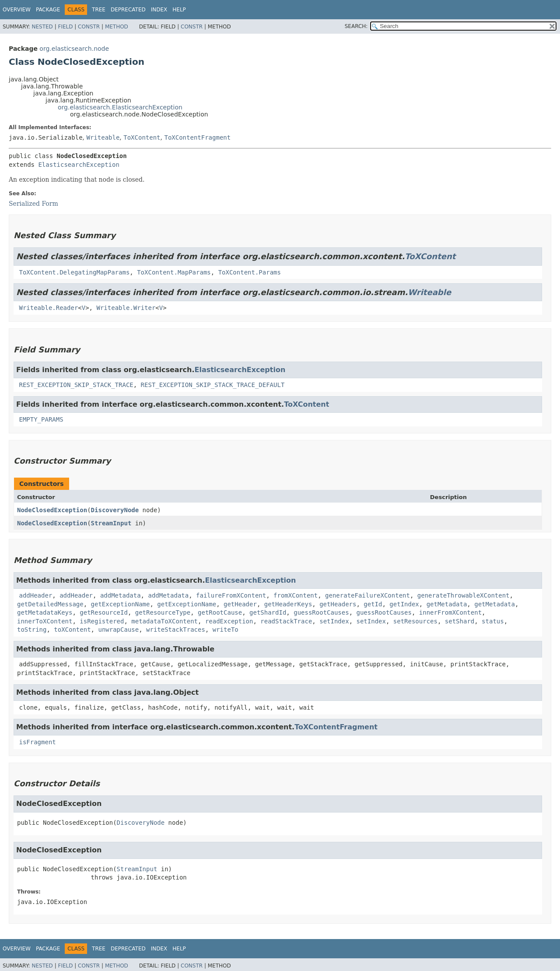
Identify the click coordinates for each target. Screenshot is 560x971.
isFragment (37, 742)
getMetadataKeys (45, 612)
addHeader (35, 595)
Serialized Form (33, 204)
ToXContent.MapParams (174, 272)
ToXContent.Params (250, 272)
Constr (89, 27)
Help (179, 10)
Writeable (103, 137)
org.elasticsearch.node (74, 49)
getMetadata (447, 604)
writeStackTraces (176, 630)
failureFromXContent (231, 595)
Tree (99, 10)
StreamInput (111, 523)
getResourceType (163, 612)
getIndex (404, 604)
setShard (460, 621)
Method (117, 27)
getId (373, 604)
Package (48, 10)
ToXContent (142, 137)
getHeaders (338, 604)
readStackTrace (286, 621)
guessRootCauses (321, 612)
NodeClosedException (52, 510)
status (493, 621)
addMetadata (121, 595)
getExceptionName (121, 604)
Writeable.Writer (126, 308)
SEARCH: (356, 26)
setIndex (334, 621)
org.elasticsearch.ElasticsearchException (120, 107)
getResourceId (104, 612)
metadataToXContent (164, 621)
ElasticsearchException (79, 165)
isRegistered (102, 621)
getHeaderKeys (288, 604)
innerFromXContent (450, 612)
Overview (17, 10)
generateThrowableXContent (464, 595)
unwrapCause (118, 630)
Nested (42, 27)
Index (159, 10)
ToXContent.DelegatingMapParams (74, 272)
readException (229, 621)
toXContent (72, 630)
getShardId (268, 612)
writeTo (226, 630)
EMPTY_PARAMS (41, 419)
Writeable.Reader (48, 308)
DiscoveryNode (115, 510)
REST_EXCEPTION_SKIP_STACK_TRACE (76, 385)
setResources (415, 621)
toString (32, 630)
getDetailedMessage (50, 604)
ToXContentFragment (197, 137)
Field (65, 27)
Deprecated (128, 10)
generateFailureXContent (367, 595)
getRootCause (220, 612)
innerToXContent (45, 621)
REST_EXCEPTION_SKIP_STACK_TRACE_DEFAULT (213, 385)
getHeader (240, 604)
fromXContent (296, 595)
